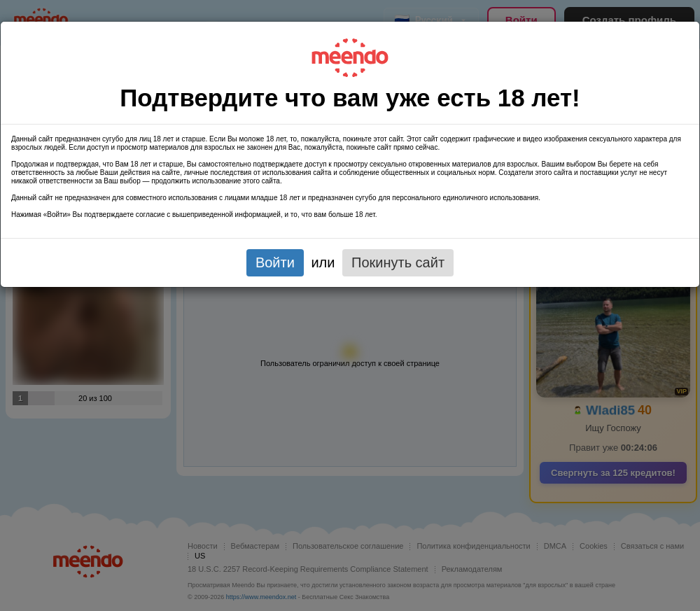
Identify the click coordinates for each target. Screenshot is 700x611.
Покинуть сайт (398, 262)
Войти (275, 262)
